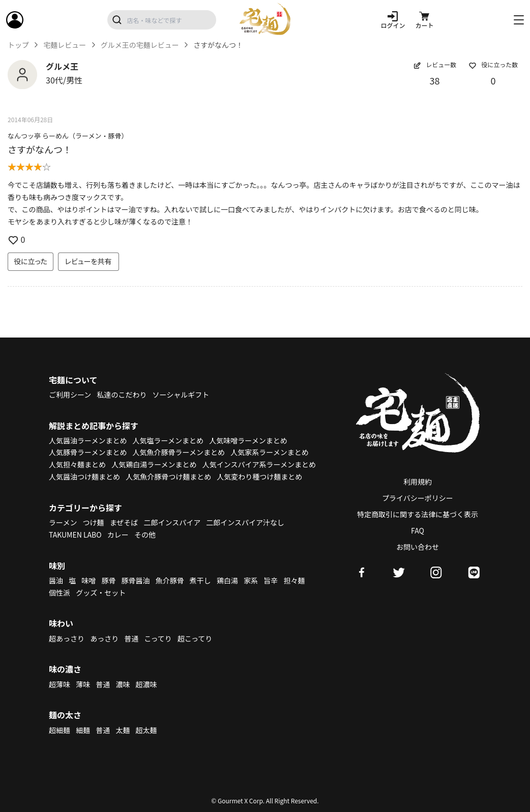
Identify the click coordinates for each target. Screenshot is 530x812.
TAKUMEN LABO (75, 535)
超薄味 (60, 684)
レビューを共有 (89, 261)
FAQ (418, 530)
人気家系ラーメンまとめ (269, 452)
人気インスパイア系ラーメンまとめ (259, 464)
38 (435, 80)
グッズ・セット (101, 593)
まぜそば (124, 522)
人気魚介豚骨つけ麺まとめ (168, 477)
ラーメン (63, 522)
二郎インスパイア (172, 522)
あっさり (104, 638)
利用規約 (418, 482)
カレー (118, 535)
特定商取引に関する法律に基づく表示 (418, 514)
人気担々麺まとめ (77, 464)
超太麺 (146, 730)
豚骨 (108, 580)
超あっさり (67, 638)
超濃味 (146, 684)
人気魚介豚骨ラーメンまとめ (179, 452)
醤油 (56, 580)
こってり (158, 638)
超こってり (195, 638)
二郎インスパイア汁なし (245, 522)
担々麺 (294, 580)
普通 (131, 638)
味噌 (89, 580)
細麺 (83, 730)
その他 (145, 535)
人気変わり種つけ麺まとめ (259, 477)
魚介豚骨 (170, 580)
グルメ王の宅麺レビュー (140, 45)
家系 (251, 580)
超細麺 (60, 730)
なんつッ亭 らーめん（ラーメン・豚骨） (68, 136)
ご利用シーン (70, 395)
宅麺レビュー (65, 45)
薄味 (83, 684)
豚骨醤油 (136, 580)
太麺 (123, 730)
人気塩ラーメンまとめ (168, 440)
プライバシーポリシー (418, 498)
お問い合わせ (418, 547)
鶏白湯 (227, 580)
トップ (18, 45)
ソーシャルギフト (181, 395)
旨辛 (271, 580)
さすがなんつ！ (40, 149)
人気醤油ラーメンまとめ (88, 440)
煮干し (200, 580)
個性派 (60, 593)
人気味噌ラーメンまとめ (248, 440)
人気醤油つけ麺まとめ (84, 477)
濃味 (123, 684)
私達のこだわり (122, 395)
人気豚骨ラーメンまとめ (88, 452)
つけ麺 (94, 522)
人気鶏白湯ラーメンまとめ (154, 464)
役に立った (31, 261)
